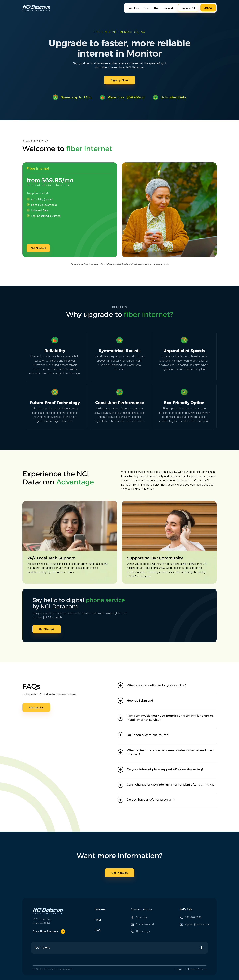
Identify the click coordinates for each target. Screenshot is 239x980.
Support (168, 8)
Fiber (146, 8)
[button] (167, 686)
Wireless (134, 8)
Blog (157, 8)
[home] (36, 8)
